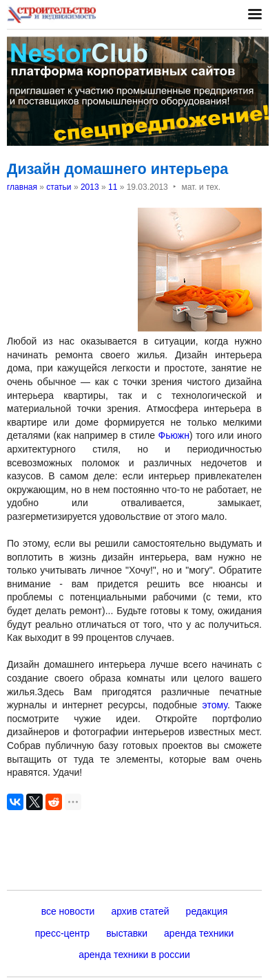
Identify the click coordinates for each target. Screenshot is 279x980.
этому (215, 705)
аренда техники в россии (134, 955)
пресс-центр (62, 933)
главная (22, 187)
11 (113, 187)
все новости (68, 911)
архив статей (140, 911)
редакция (207, 911)
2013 (90, 187)
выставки (127, 933)
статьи (59, 187)
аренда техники (199, 933)
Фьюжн (174, 435)
